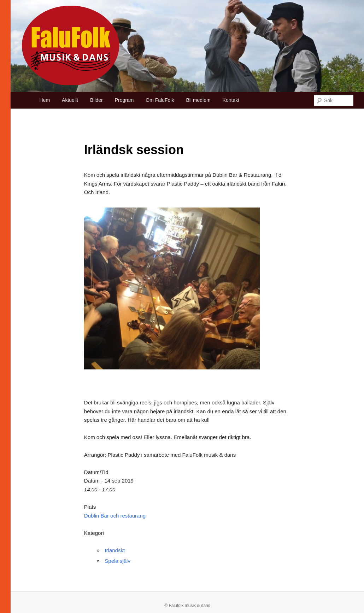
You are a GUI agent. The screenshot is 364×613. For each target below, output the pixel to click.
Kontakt (231, 100)
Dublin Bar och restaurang (115, 516)
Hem (45, 100)
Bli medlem (198, 100)
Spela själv (118, 561)
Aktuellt (70, 100)
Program (124, 100)
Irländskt (115, 550)
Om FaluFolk (160, 100)
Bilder (96, 100)
